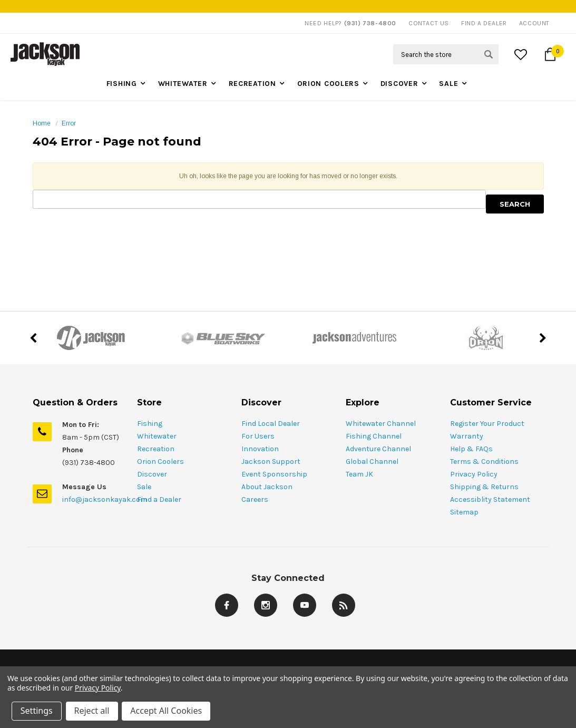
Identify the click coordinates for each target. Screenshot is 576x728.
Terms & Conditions (484, 462)
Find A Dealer (484, 23)
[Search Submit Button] (489, 54)
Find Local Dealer (271, 424)
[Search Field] (446, 54)
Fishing (122, 84)
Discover (399, 84)
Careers (255, 499)
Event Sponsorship (274, 474)
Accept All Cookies (167, 711)
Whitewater (183, 84)
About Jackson (267, 487)
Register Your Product (487, 424)
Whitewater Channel (381, 424)
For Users (258, 436)
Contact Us (429, 23)
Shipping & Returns (484, 487)
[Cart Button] (550, 54)
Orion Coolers (328, 84)
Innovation (260, 449)
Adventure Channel (378, 449)
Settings (37, 711)
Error (69, 123)
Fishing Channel (374, 436)
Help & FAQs (471, 449)
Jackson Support (271, 462)
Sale (448, 84)
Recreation (252, 84)
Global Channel (372, 462)
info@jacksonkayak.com (105, 499)
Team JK (359, 474)
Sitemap (464, 512)
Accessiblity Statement (490, 499)
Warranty (467, 436)
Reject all (92, 711)
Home (42, 123)
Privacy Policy (474, 474)
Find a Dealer (159, 499)
